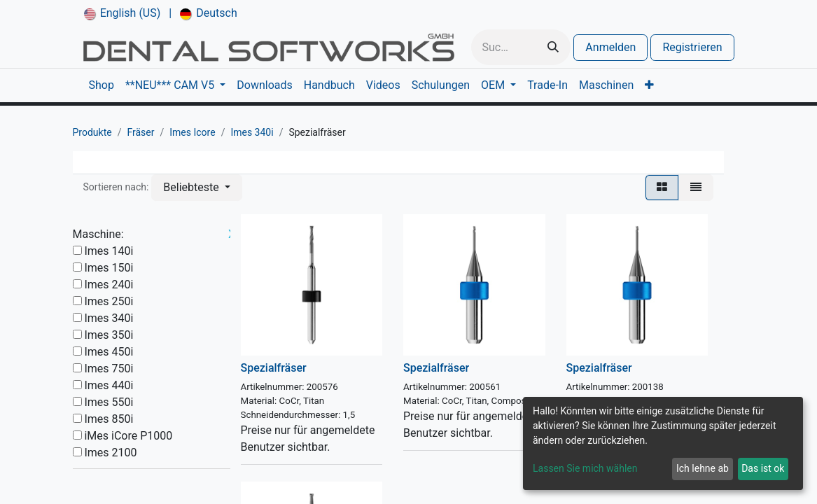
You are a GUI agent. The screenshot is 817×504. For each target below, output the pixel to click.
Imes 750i (109, 369)
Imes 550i (109, 402)
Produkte (92, 132)
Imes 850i (109, 419)
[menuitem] (123, 13)
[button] (196, 188)
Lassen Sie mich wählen (585, 468)
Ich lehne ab (703, 468)
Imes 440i (109, 385)
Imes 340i (252, 132)
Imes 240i (109, 285)
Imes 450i (109, 352)
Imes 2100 (110, 453)
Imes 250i (109, 301)
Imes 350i (109, 335)
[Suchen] (553, 47)
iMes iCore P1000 (128, 436)
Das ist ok (763, 468)
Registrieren (692, 47)
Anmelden (610, 47)
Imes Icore (192, 132)
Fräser (140, 132)
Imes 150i (109, 268)
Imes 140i (109, 251)
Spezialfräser (274, 368)
